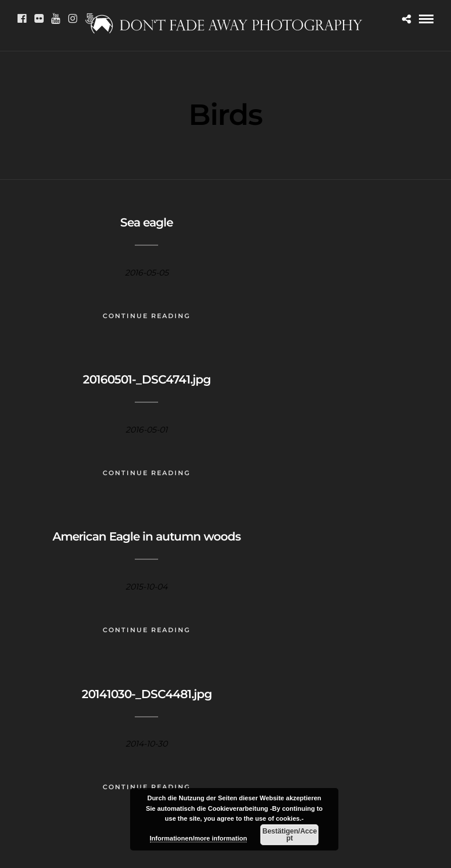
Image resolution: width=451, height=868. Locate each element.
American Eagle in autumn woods (146, 536)
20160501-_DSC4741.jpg (147, 379)
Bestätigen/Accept (290, 835)
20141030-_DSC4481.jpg (147, 694)
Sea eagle (146, 222)
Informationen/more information (199, 838)
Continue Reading (146, 316)
